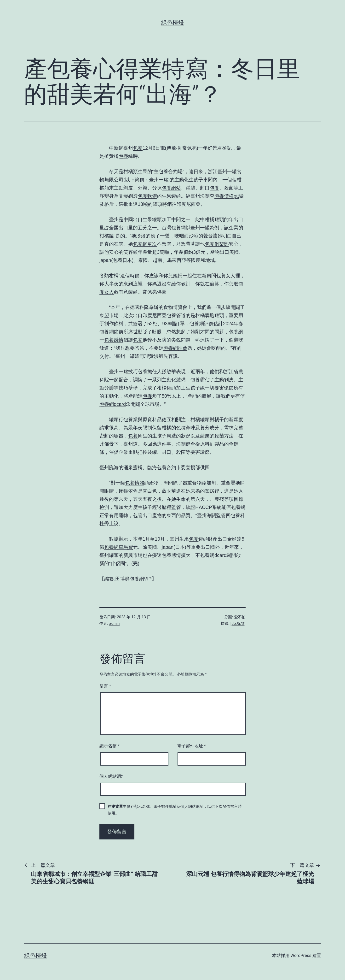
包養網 (107, 332)
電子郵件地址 (191, 746)
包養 (138, 148)
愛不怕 (240, 617)
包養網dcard (113, 404)
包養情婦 (135, 483)
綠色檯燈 (172, 23)
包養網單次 (145, 244)
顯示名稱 (109, 746)
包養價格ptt (227, 196)
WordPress (301, 955)
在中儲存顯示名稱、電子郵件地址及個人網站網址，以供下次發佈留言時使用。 (175, 810)
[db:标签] (238, 623)
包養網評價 (201, 324)
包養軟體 (147, 196)
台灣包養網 (174, 228)
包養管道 (176, 315)
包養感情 (114, 340)
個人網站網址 (112, 776)
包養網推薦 (175, 348)
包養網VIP (141, 579)
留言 (105, 686)
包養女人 (226, 276)
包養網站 (171, 188)
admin (115, 623)
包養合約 (168, 171)
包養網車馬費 (119, 547)
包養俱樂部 (217, 244)
